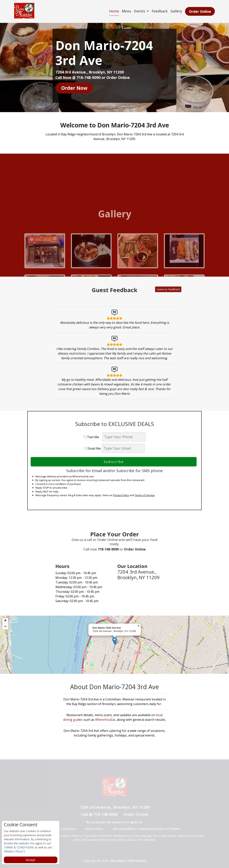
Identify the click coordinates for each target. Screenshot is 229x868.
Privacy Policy (121, 495)
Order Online (200, 11)
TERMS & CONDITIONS (19, 847)
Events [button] (139, 11)
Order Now (74, 88)
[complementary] (114, 645)
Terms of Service (145, 495)
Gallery (176, 11)
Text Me (93, 437)
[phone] (124, 437)
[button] (115, 641)
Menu (126, 11)
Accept (31, 860)
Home (113, 11)
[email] (123, 448)
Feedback (159, 11)
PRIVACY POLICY (14, 851)
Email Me (93, 448)
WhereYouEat (105, 720)
